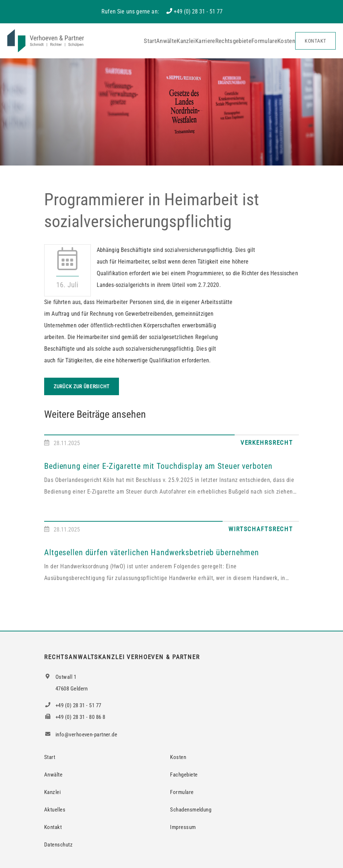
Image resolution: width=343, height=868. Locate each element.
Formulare (264, 41)
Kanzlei (186, 41)
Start (150, 41)
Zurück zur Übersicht (82, 386)
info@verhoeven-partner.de (81, 735)
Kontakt (315, 41)
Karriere (205, 41)
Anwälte (166, 41)
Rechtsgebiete (233, 41)
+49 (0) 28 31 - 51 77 (198, 11)
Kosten (286, 41)
